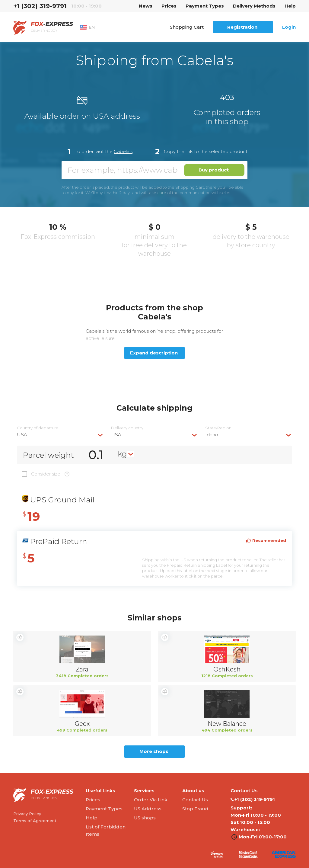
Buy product (214, 170)
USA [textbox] (22, 435)
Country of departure (38, 428)
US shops (145, 818)
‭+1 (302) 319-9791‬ (40, 6)
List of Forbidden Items (106, 830)
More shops (154, 751)
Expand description (154, 353)
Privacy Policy (27, 814)
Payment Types (205, 6)
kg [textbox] (122, 454)
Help (290, 6)
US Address (148, 809)
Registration (242, 27)
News (146, 6)
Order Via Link (151, 800)
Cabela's (123, 151)
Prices (169, 6)
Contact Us (195, 800)
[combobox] (60, 435)
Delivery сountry (127, 428)
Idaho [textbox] (212, 435)
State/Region (218, 428)
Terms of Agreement (35, 821)
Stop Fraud (195, 809)
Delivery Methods (254, 6)
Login (289, 27)
